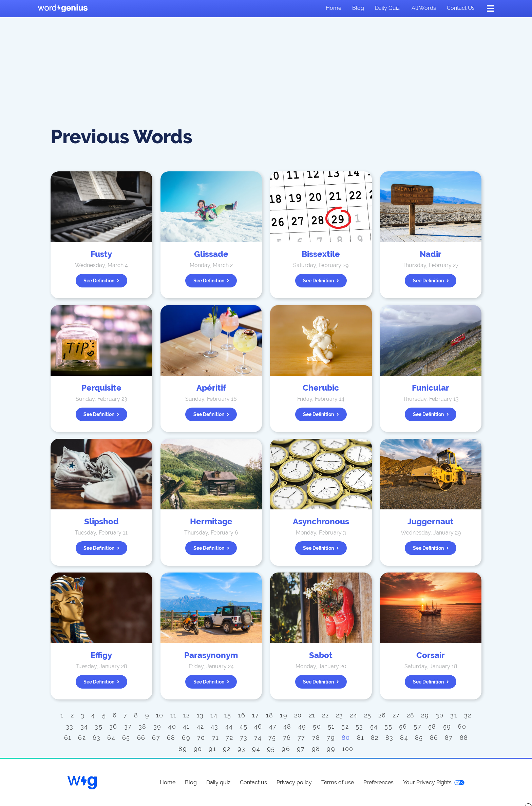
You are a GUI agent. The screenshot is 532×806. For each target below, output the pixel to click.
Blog (358, 8)
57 (417, 726)
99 (331, 749)
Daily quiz (387, 8)
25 (368, 715)
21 (312, 715)
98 (316, 749)
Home (334, 8)
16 (242, 715)
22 (326, 715)
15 (228, 715)
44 (229, 726)
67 (156, 738)
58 (432, 726)
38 (142, 726)
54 (374, 726)
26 (382, 715)
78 (316, 738)
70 (201, 738)
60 (462, 726)
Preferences (378, 782)
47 (273, 726)
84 (404, 738)
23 (340, 715)
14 (214, 715)
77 (301, 738)
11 (174, 715)
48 (287, 726)
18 (270, 715)
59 (447, 726)
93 (242, 749)
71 (216, 738)
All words (424, 8)
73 (244, 738)
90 (198, 749)
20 (298, 715)
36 (113, 726)
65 (126, 738)
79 (331, 738)
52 (345, 726)
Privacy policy (294, 782)
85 (419, 738)
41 (186, 726)
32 (468, 715)
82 (375, 738)
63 (97, 738)
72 (229, 738)
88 (464, 738)
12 (187, 715)
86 (434, 738)
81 (361, 738)
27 (396, 715)
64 (111, 738)
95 (271, 749)
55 (388, 726)
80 (346, 738)
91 (212, 749)
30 (440, 715)
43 (215, 726)
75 (272, 738)
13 (200, 715)
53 (359, 726)
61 (68, 738)
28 (411, 715)
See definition (101, 281)
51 (331, 726)
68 (171, 738)
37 (128, 726)
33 (70, 726)
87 (449, 738)
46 (258, 726)
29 (425, 715)
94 (256, 749)
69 (186, 738)
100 (348, 749)
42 (201, 726)
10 (160, 715)
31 (454, 715)
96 (286, 749)
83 (389, 738)
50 (317, 726)
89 (183, 749)
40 (172, 726)
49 (302, 726)
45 (243, 726)
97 (301, 749)
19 (284, 715)
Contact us (461, 8)
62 (82, 738)
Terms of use (338, 782)
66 (141, 738)
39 (157, 726)
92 (227, 749)
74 (258, 738)
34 (84, 726)
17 (256, 715)
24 (354, 715)
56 (403, 726)
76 (287, 738)
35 (99, 726)
